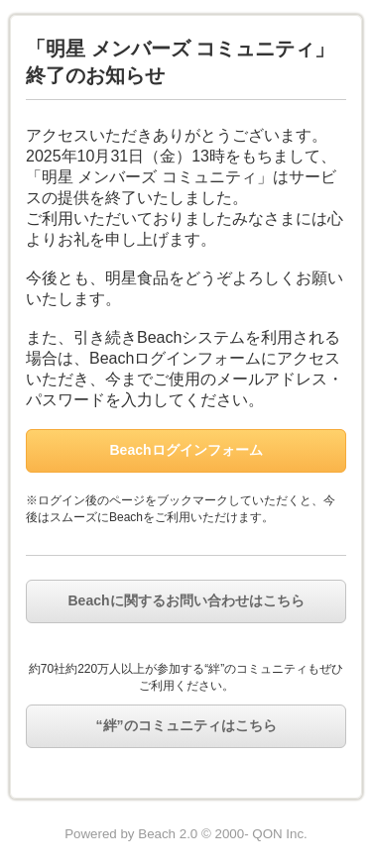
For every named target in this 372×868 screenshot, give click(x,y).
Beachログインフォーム (186, 450)
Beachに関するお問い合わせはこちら (186, 600)
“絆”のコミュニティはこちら (186, 725)
